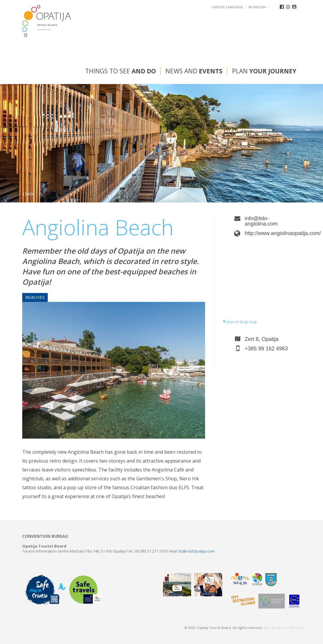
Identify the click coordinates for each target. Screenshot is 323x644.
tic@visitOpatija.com (197, 551)
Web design (273, 628)
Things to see (120, 71)
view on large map (240, 322)
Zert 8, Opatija (262, 339)
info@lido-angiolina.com (261, 221)
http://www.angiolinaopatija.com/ (273, 233)
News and (194, 71)
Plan (264, 71)
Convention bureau (45, 536)
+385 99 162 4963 (266, 349)
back (28, 194)
